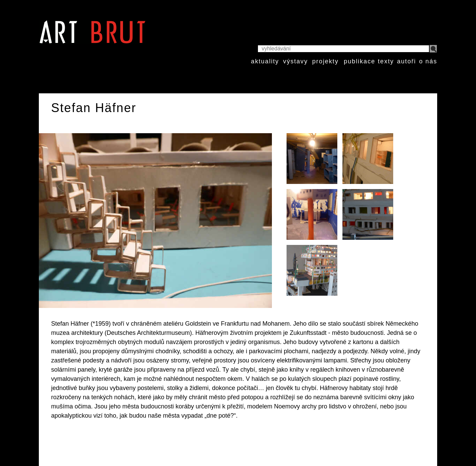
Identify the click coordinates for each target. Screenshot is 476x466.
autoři (406, 61)
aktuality (265, 61)
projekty (325, 61)
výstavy (296, 61)
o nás (428, 61)
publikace (359, 61)
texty (386, 61)
